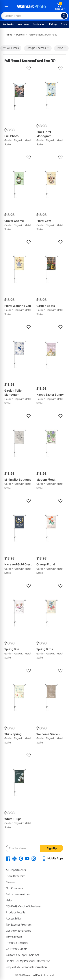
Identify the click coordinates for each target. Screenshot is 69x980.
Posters (20, 35)
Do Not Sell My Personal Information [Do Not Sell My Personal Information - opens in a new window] (28, 961)
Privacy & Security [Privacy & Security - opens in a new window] (17, 943)
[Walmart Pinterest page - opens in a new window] (21, 858)
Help (9, 900)
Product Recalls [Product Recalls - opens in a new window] (16, 912)
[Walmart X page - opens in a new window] (14, 858)
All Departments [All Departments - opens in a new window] (16, 870)
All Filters (11, 48)
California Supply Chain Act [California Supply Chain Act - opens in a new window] (23, 955)
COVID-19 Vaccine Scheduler (23, 906)
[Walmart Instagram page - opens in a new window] (34, 858)
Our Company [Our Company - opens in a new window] (14, 888)
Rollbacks (8, 24)
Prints (64, 24)
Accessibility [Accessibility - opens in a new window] (13, 919)
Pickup (53, 24)
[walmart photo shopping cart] (60, 7)
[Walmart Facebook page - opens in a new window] (8, 858)
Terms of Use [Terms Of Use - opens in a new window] (14, 937)
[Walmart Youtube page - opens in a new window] (27, 858)
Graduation (39, 24)
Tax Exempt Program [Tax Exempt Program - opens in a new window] (19, 925)
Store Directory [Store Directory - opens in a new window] (15, 876)
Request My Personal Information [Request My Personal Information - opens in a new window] (26, 967)
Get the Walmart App (19, 931)
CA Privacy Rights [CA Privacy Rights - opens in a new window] (17, 949)
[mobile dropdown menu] (6, 7)
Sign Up (52, 848)
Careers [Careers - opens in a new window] (11, 882)
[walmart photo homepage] (31, 7)
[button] (19, 68)
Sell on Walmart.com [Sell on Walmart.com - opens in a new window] (19, 894)
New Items (23, 24)
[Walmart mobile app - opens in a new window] (52, 858)
